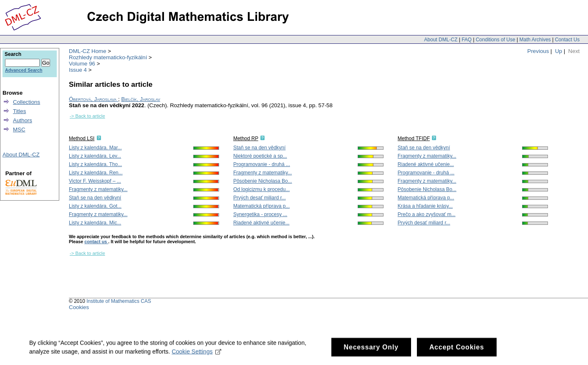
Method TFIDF (414, 138)
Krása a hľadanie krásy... (425, 206)
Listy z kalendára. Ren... (96, 173)
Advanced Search (24, 70)
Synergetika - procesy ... (260, 214)
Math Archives (535, 40)
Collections (26, 102)
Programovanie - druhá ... (262, 164)
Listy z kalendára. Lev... (95, 156)
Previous (538, 51)
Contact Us (567, 40)
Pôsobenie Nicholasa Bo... (263, 181)
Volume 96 (82, 64)
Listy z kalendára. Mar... (95, 148)
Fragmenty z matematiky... (98, 189)
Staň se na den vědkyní (95, 198)
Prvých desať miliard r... (260, 198)
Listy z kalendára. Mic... (95, 223)
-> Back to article (87, 116)
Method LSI (82, 138)
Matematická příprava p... (261, 206)
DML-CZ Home (88, 51)
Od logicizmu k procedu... (261, 189)
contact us (96, 242)
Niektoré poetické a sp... (260, 156)
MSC (19, 130)
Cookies (79, 307)
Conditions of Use (496, 40)
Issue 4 (78, 70)
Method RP (246, 138)
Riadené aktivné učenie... (261, 223)
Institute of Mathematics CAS (119, 301)
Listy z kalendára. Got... (95, 206)
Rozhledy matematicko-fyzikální (108, 57)
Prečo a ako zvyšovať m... (427, 214)
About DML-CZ (441, 40)
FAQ (467, 40)
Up (559, 51)
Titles (19, 111)
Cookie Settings (196, 355)
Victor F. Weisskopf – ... (95, 181)
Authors (23, 120)
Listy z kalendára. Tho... (95, 164)
